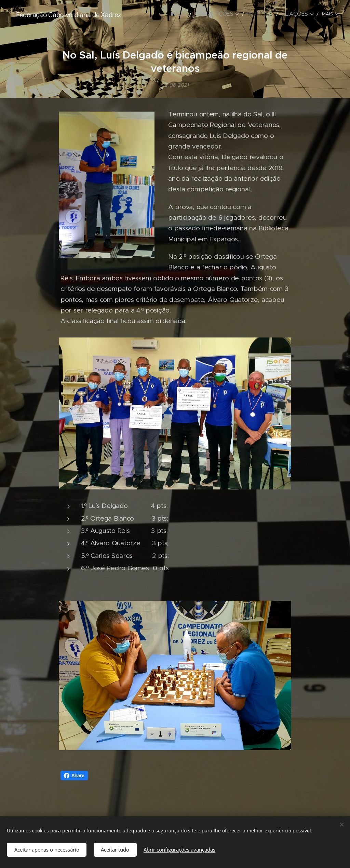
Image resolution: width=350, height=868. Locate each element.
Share (74, 776)
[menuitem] (194, 14)
